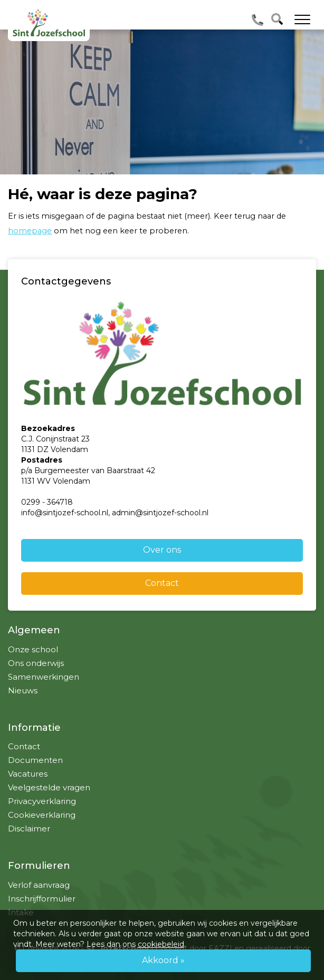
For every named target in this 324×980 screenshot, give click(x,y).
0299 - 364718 (47, 502)
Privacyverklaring (42, 801)
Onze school (33, 649)
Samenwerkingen (44, 677)
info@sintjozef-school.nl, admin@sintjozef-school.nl (115, 513)
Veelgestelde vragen (49, 787)
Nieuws (23, 690)
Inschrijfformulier (42, 899)
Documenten (35, 760)
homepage (30, 231)
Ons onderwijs (36, 663)
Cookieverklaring (42, 815)
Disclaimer (29, 829)
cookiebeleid (161, 944)
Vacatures (28, 774)
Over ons (162, 550)
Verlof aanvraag (39, 885)
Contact (162, 583)
